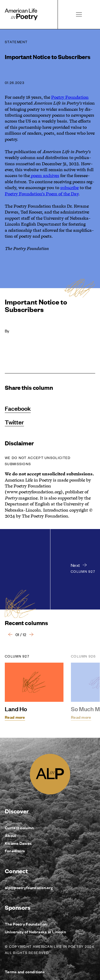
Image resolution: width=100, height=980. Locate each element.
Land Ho (16, 709)
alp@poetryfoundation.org (29, 887)
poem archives (45, 176)
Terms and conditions (25, 972)
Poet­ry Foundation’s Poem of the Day (42, 194)
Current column (19, 827)
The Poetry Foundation (26, 924)
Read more (15, 717)
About (11, 835)
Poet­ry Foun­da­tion (70, 97)
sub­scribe (69, 188)
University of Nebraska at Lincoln (35, 932)
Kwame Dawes (18, 843)
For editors (15, 851)
